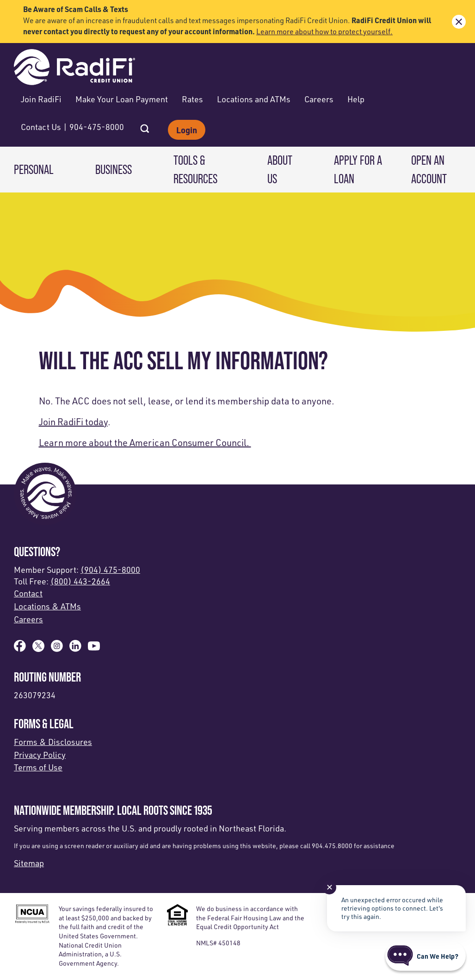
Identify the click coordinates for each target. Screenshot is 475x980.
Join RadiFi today (73, 422)
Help (356, 99)
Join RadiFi (41, 99)
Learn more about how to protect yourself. (324, 31)
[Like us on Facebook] (20, 649)
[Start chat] (426, 956)
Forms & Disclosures (53, 742)
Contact (28, 593)
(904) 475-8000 (110, 570)
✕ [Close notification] (330, 887)
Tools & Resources (195, 169)
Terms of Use (38, 767)
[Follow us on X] (38, 649)
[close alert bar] (459, 22)
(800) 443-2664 (80, 581)
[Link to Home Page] (74, 68)
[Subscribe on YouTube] (94, 649)
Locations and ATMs (254, 99)
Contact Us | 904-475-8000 (72, 127)
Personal (34, 169)
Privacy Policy (40, 755)
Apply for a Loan (358, 169)
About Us (280, 169)
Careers (319, 99)
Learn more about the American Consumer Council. (145, 443)
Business (114, 169)
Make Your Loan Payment (122, 99)
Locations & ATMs (47, 606)
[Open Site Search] (145, 126)
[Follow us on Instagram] (57, 649)
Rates (192, 99)
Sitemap (29, 863)
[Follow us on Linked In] (75, 649)
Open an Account (429, 169)
